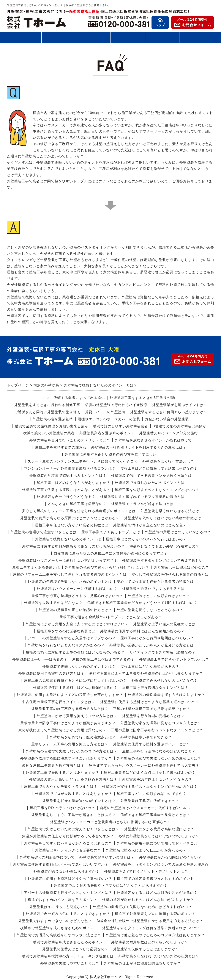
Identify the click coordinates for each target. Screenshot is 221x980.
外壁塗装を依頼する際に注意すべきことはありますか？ (66, 758)
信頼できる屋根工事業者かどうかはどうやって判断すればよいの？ (142, 603)
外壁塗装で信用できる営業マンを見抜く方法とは (152, 476)
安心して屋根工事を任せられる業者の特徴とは (155, 582)
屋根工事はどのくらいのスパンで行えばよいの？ (146, 539)
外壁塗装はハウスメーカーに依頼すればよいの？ (77, 589)
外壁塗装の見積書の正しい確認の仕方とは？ (75, 610)
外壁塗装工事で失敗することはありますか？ (62, 773)
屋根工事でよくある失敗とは (36, 567)
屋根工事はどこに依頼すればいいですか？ (152, 794)
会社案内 (197, 39)
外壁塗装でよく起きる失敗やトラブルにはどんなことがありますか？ (111, 885)
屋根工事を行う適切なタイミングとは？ (155, 688)
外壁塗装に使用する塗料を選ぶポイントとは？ (152, 744)
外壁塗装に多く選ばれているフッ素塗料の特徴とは (142, 497)
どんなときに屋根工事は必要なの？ (77, 504)
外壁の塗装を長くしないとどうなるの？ (150, 610)
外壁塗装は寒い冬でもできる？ (146, 737)
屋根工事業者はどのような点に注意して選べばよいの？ (150, 773)
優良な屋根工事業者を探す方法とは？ (53, 765)
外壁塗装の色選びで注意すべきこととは (44, 532)
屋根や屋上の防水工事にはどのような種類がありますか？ (68, 723)
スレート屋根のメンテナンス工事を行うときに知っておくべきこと (83, 461)
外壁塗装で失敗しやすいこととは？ (70, 963)
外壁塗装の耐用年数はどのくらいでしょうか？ (150, 942)
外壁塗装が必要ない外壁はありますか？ (66, 871)
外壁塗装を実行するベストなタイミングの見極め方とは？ (150, 787)
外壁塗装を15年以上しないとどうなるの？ (157, 779)
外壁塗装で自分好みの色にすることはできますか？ (68, 914)
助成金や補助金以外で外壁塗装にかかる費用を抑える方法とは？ (150, 921)
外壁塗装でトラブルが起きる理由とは (142, 504)
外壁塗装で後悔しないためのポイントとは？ (79, 667)
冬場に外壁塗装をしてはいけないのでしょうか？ (159, 836)
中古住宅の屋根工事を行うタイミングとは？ (59, 702)
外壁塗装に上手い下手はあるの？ (40, 659)
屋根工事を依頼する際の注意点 (61, 447)
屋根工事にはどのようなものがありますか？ (73, 483)
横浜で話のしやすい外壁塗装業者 (121, 426)
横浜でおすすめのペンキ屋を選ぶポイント (62, 900)
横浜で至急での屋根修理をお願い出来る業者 (52, 426)
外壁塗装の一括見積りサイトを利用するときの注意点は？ (139, 447)
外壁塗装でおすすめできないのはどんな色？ (55, 921)
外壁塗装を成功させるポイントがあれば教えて (153, 440)
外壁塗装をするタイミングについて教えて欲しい (163, 560)
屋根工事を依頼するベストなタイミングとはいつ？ (157, 490)
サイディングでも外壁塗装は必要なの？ (163, 652)
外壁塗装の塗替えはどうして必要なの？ (75, 949)
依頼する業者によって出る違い (79, 398)
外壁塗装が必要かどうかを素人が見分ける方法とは (152, 645)
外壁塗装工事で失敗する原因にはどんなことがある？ (66, 490)
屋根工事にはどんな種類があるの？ (150, 667)
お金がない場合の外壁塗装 (167, 419)
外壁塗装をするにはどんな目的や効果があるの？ (157, 893)
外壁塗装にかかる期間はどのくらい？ (170, 857)
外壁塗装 (24, 37)
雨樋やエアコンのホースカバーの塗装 (109, 419)
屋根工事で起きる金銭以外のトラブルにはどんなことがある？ (111, 617)
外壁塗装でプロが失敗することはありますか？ (73, 794)
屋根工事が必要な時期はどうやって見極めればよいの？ (77, 596)
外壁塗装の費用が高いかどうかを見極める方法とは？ (73, 779)
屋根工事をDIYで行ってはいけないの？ (62, 808)
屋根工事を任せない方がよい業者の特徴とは (72, 525)
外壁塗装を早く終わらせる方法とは (170, 511)
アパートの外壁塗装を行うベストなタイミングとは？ (68, 893)
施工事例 (128, 39)
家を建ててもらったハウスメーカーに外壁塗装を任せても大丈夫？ (144, 765)
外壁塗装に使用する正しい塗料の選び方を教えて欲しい (111, 454)
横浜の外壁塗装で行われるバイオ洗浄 (116, 405)
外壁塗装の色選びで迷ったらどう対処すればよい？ (107, 567)
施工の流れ (93, 37)
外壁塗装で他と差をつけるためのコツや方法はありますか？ (155, 935)
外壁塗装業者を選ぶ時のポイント (107, 433)
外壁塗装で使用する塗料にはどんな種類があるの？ (75, 688)
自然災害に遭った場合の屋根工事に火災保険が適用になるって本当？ (111, 553)
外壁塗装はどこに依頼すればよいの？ (159, 596)
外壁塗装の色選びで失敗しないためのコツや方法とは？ (72, 751)
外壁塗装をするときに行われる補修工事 (47, 405)
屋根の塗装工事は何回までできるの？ (103, 659)
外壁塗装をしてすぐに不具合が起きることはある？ (73, 815)
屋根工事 (59, 37)
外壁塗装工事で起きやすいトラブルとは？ (174, 659)
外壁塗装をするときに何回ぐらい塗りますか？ (169, 412)
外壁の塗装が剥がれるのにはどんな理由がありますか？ (148, 900)
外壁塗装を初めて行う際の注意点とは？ (83, 737)
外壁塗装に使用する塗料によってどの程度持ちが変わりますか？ (70, 695)
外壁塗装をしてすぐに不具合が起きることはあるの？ (68, 843)
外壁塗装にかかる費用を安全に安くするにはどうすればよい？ (77, 624)
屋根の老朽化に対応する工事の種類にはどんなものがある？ (75, 652)
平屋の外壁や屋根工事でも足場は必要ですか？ (152, 709)
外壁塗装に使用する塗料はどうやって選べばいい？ (70, 879)
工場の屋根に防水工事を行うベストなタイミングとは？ (157, 730)
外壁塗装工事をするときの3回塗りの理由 (144, 398)
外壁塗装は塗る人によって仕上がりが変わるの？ (146, 850)
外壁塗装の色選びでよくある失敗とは (153, 589)
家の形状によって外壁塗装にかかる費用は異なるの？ (62, 730)
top (46, 398)
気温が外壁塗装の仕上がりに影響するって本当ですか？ (68, 836)
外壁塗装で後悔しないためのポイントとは (150, 483)
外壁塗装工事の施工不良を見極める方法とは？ (70, 709)
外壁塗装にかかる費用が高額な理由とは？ (159, 829)
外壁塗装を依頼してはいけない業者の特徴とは (163, 518)
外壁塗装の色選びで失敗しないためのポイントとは (70, 582)
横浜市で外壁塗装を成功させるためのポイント (59, 928)
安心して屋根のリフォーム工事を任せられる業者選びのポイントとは (79, 511)
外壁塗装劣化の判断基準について (47, 857)
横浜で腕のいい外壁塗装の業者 (49, 433)
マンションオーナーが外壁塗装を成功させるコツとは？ (70, 468)
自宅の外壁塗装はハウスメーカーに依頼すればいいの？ (146, 808)
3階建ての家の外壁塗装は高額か (180, 426)
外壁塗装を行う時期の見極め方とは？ (153, 716)
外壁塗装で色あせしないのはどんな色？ (164, 681)
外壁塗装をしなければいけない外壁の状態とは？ (159, 956)
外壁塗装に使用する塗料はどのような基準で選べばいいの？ (150, 702)
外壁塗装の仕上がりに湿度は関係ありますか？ (142, 963)
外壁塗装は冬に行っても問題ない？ (59, 907)
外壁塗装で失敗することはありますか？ (146, 949)
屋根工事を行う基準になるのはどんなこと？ (159, 751)
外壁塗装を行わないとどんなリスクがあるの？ (66, 645)
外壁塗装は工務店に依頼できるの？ (150, 801)
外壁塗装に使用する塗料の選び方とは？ (51, 673)
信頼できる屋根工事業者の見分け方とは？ (155, 815)
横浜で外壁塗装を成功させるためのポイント (70, 942)
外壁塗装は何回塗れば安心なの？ (181, 567)
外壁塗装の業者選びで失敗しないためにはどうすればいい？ (142, 907)
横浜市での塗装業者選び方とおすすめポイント (155, 879)
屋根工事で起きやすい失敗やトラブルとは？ (61, 787)
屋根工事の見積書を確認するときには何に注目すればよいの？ (75, 681)
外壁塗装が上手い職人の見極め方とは (164, 624)
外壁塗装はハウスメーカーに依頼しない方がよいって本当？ (68, 560)
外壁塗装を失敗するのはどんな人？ (53, 603)
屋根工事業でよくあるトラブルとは (111, 532)
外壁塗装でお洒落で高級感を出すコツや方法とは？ (59, 935)
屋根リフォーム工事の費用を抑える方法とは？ (70, 744)
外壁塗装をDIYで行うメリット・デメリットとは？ (146, 871)
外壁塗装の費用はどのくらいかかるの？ (178, 532)
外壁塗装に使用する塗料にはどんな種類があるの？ (142, 631)
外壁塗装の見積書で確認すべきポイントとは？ (68, 476)
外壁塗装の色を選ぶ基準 (53, 419)
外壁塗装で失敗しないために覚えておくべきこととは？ (73, 829)
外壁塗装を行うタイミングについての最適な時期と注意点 (161, 864)
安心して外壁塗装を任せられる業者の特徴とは (170, 574)
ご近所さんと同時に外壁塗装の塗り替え (47, 412)
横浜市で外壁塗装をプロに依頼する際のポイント (155, 914)
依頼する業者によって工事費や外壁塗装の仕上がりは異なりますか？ (146, 673)
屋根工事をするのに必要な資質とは (66, 631)
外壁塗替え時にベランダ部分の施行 (169, 433)
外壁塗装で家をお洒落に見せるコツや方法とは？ (161, 723)
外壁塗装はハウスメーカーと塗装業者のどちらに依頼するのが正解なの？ (111, 822)
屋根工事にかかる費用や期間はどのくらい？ (157, 638)
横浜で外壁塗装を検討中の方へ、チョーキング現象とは (68, 956)
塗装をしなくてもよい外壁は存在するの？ (164, 546)
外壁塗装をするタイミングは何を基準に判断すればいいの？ (152, 928)
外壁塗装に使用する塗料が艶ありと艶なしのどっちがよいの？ (73, 546)
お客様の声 (162, 37)
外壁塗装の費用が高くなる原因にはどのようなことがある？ (70, 518)
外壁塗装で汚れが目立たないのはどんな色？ (150, 525)
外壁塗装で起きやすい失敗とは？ (107, 857)
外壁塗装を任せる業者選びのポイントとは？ (79, 801)
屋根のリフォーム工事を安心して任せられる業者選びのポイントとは (70, 574)
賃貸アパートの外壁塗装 (105, 412)
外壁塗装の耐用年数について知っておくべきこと (157, 843)
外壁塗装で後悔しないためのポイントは (68, 539)
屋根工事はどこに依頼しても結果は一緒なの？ (159, 468)
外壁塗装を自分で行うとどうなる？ (66, 497)
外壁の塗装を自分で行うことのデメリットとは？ (70, 440)
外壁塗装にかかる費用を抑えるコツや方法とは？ (77, 716)
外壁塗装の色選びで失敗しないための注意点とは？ (159, 758)
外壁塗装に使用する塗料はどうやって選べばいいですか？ (61, 864)
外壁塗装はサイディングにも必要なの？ (68, 850)
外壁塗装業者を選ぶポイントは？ (180, 405)
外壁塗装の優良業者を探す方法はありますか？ (166, 695)
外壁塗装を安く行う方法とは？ (168, 461)
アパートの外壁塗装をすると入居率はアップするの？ (72, 638)
